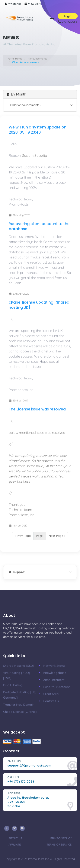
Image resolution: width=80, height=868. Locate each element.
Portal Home (15, 59)
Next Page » (57, 536)
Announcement (54, 680)
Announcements (37, 59)
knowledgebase (55, 673)
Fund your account (57, 687)
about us (15, 838)
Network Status (54, 666)
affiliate (15, 844)
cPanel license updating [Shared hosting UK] (39, 305)
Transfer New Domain (19, 705)
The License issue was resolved (37, 409)
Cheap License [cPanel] (20, 712)
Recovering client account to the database (39, 226)
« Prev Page (23, 536)
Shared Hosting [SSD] (19, 666)
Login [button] (68, 16)
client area (51, 694)
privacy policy (61, 838)
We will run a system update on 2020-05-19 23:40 (38, 130)
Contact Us (51, 701)
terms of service (59, 844)
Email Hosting (13, 685)
